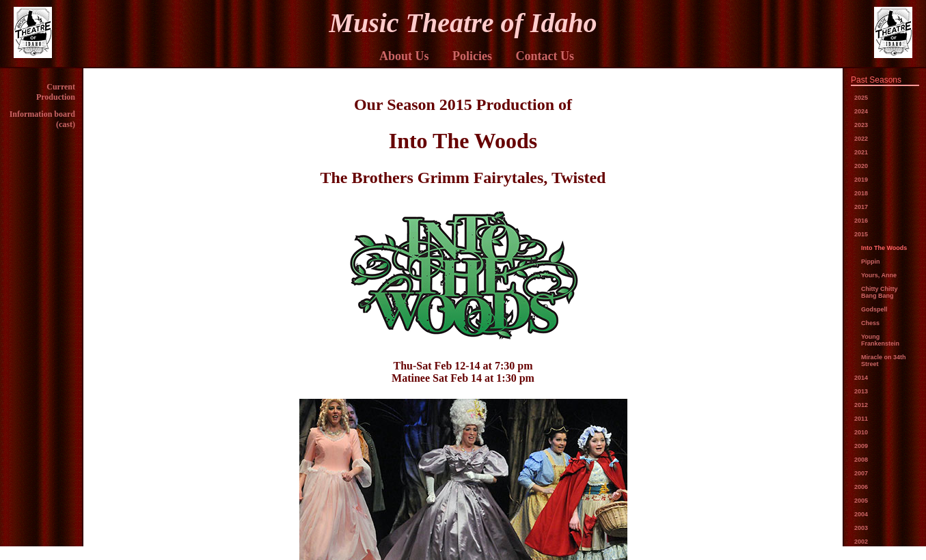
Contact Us (545, 56)
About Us (404, 56)
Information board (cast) (42, 119)
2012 (861, 405)
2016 (861, 221)
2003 (861, 528)
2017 (861, 207)
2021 (861, 152)
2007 (861, 473)
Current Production (56, 92)
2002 (861, 542)
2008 (861, 460)
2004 (861, 514)
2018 (861, 193)
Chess (870, 323)
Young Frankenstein (880, 340)
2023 (861, 125)
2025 (861, 98)
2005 (861, 501)
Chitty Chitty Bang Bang (880, 292)
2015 (861, 234)
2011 (861, 419)
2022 (861, 139)
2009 (861, 446)
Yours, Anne (879, 275)
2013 (861, 391)
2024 (861, 111)
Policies (472, 56)
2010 (861, 432)
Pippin (871, 262)
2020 (861, 166)
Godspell (874, 309)
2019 (861, 180)
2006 (861, 487)
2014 (861, 378)
